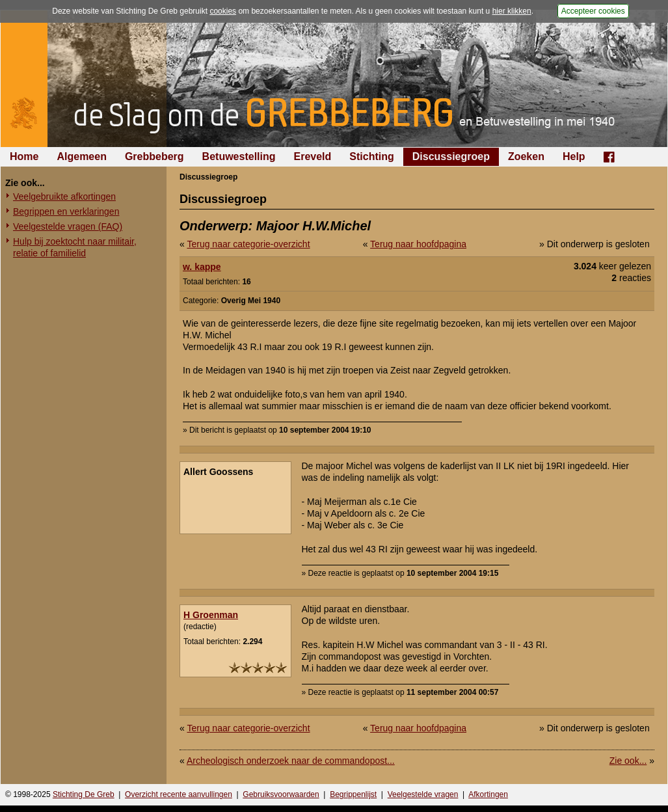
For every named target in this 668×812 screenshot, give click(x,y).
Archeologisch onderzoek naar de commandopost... (291, 761)
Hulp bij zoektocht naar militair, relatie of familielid (75, 247)
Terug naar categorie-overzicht (248, 244)
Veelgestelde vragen (423, 794)
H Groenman (211, 615)
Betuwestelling (239, 156)
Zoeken (526, 156)
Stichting (371, 156)
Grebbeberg (154, 156)
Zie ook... (628, 761)
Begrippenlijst (353, 794)
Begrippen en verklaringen (66, 211)
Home (24, 156)
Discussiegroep (451, 156)
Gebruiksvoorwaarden (281, 794)
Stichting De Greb (84, 794)
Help (574, 156)
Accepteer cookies (593, 11)
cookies (223, 11)
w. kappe (202, 267)
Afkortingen (488, 794)
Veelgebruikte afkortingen (64, 196)
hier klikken (512, 11)
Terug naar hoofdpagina (418, 244)
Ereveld (313, 156)
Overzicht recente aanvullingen (179, 794)
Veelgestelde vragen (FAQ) (68, 226)
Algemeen (81, 156)
